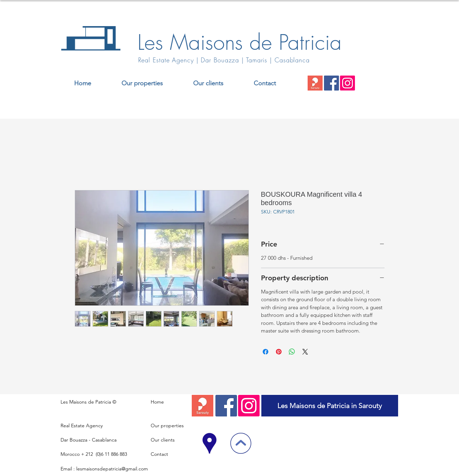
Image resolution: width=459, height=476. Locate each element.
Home (157, 402)
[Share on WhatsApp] (292, 352)
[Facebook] (331, 83)
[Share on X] (305, 352)
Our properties (167, 426)
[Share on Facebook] (266, 352)
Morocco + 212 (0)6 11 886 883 (94, 454)
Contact (159, 454)
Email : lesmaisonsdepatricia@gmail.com (104, 469)
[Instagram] (347, 83)
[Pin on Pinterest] (279, 352)
